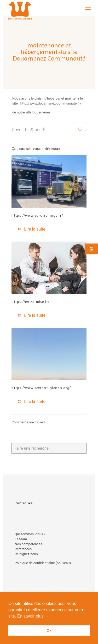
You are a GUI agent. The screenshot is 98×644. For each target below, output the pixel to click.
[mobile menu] (88, 8)
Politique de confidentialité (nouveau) (43, 563)
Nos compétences (28, 544)
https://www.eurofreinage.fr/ (37, 215)
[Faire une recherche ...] (49, 448)
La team (21, 539)
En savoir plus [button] (30, 616)
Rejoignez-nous (26, 554)
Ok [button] (49, 630)
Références (23, 549)
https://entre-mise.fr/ (30, 302)
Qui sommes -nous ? (30, 534)
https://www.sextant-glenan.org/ (41, 388)
